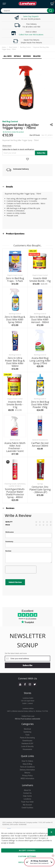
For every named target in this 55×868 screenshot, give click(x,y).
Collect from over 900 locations (31, 35)
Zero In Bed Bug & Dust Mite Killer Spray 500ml (15, 320)
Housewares (27, 743)
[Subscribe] (27, 659)
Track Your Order (27, 795)
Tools (27, 728)
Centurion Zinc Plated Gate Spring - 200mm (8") (40, 490)
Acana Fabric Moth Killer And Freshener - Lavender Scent (15, 448)
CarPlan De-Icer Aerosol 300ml (40, 445)
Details (9, 187)
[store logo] (27, 4)
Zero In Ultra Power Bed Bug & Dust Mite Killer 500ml (15, 363)
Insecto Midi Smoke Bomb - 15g (40, 280)
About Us (27, 784)
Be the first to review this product (13, 133)
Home (4, 47)
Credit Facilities (27, 801)
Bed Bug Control (25, 47)
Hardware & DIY (27, 737)
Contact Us (27, 786)
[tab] (27, 187)
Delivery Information (27, 763)
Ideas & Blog (27, 757)
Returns (27, 766)
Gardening (27, 725)
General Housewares (40, 440)
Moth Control (15, 440)
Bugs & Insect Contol (15, 276)
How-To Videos (27, 754)
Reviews (10, 509)
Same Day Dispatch (31, 16)
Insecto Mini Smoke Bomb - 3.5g (15, 405)
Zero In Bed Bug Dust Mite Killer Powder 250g (40, 405)
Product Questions (15, 234)
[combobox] (27, 11)
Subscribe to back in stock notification (18, 150)
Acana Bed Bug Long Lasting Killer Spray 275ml (40, 361)
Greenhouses (27, 734)
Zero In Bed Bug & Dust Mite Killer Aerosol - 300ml (40, 320)
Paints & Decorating (27, 731)
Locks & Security (27, 740)
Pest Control (13, 47)
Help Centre (27, 789)
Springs (40, 484)
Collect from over (28, 709)
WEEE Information (27, 772)
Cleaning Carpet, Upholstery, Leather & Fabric (15, 485)
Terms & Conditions (27, 760)
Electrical (27, 722)
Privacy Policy (27, 769)
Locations (27, 792)
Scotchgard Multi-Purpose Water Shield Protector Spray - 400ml (15, 494)
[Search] (51, 11)
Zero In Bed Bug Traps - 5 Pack (15, 280)
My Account (27, 798)
